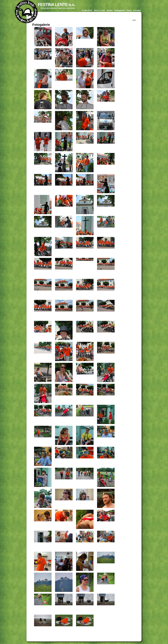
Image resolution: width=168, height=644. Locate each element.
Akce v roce (99, 10)
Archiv (110, 10)
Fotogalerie (120, 10)
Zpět (134, 20)
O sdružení (87, 10)
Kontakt (137, 10)
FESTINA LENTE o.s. (56, 5)
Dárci (129, 10)
